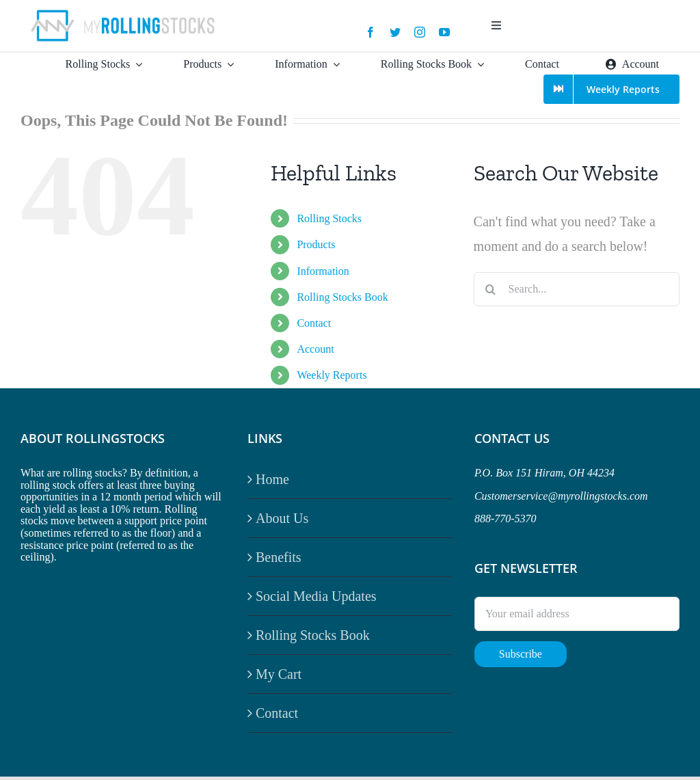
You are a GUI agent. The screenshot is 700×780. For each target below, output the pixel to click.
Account (315, 349)
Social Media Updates (316, 596)
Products (316, 244)
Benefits (279, 557)
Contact (314, 323)
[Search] (491, 289)
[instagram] (420, 32)
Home (272, 479)
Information (323, 271)
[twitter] (395, 32)
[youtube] (444, 32)
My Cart (279, 674)
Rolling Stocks (329, 218)
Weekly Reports (332, 375)
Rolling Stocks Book (342, 297)
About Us (282, 518)
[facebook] (371, 32)
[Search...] (577, 289)
